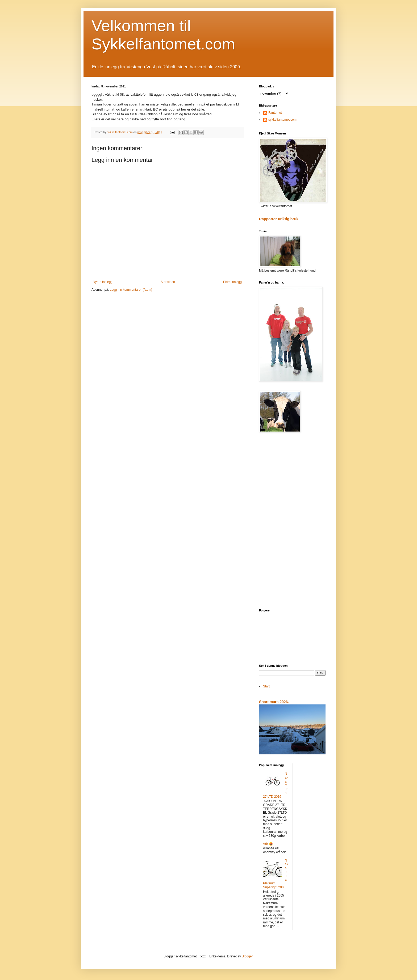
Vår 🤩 (268, 844)
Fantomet (275, 113)
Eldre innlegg (232, 282)
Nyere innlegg (103, 282)
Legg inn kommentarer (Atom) (131, 290)
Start (266, 686)
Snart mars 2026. (274, 702)
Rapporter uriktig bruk (279, 219)
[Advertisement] (292, 521)
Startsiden (168, 282)
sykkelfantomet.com (282, 120)
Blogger (247, 956)
